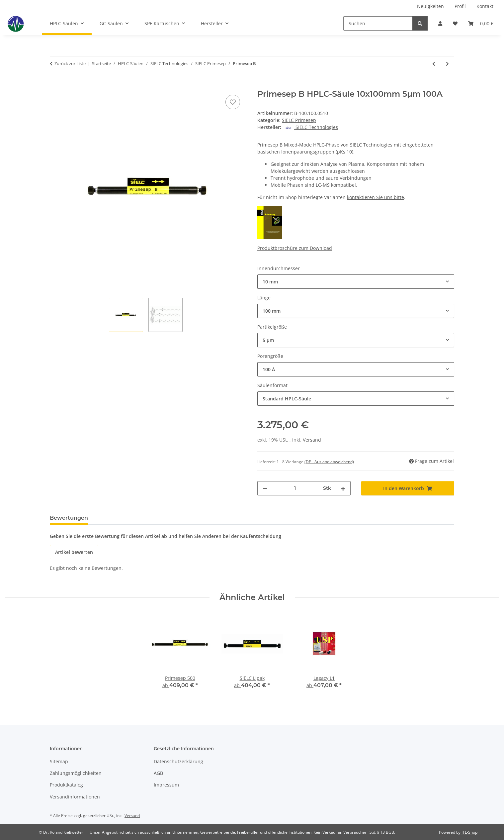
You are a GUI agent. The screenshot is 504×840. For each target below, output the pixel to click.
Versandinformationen (75, 797)
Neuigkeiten (430, 6)
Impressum (166, 785)
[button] (440, 23)
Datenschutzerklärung (178, 761)
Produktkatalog (66, 785)
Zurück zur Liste (70, 63)
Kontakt (485, 6)
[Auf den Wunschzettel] (233, 102)
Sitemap (59, 761)
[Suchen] (378, 23)
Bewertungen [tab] (69, 518)
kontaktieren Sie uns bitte (376, 197)
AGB (158, 773)
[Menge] (295, 488)
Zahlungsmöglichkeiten (76, 773)
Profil (460, 6)
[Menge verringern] (265, 488)
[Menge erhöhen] (343, 488)
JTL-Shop (469, 832)
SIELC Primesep (299, 120)
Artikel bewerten (74, 552)
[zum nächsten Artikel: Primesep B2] (447, 64)
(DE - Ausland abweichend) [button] (329, 462)
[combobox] (356, 282)
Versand (312, 440)
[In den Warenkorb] (55, 86)
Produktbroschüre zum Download (295, 248)
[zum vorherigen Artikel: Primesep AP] (434, 64)
